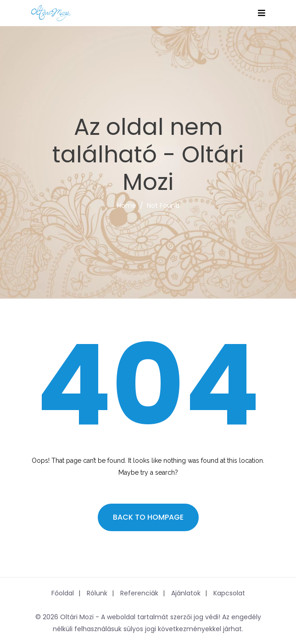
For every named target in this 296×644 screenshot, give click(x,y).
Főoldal (63, 593)
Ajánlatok (186, 593)
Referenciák (139, 593)
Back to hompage (148, 517)
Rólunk (97, 593)
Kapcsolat (229, 593)
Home (127, 205)
